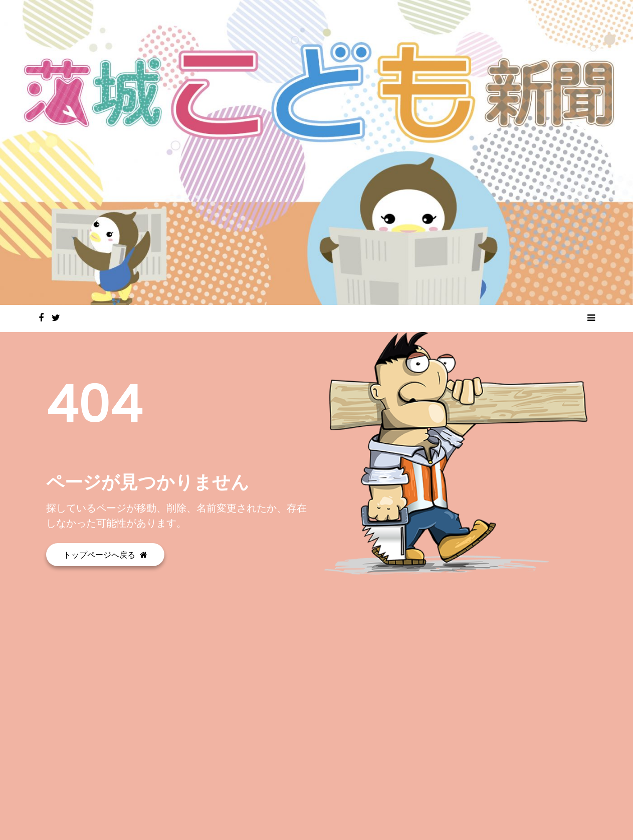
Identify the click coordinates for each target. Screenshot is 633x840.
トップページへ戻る (105, 555)
